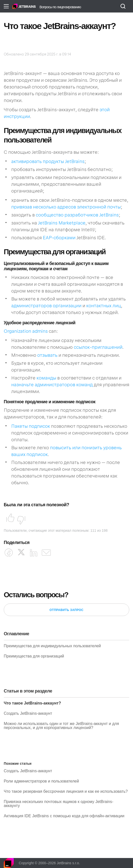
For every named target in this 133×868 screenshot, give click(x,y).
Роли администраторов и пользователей (41, 781)
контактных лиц (104, 306)
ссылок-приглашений (98, 347)
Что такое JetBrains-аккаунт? (32, 703)
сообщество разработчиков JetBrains (77, 215)
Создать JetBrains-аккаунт (28, 713)
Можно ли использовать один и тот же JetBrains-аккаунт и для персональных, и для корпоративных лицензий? (61, 726)
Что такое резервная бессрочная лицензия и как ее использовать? (66, 791)
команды (46, 378)
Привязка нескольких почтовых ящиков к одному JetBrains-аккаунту (58, 804)
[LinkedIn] (34, 553)
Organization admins (26, 331)
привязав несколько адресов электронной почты (66, 207)
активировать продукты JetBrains (48, 161)
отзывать (47, 355)
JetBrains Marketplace (62, 223)
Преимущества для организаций (34, 656)
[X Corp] (21, 552)
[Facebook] (9, 553)
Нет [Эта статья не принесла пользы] (20, 519)
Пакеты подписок (31, 426)
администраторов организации (46, 306)
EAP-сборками (59, 238)
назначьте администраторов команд (52, 385)
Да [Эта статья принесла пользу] (9, 519)
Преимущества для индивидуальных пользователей (52, 646)
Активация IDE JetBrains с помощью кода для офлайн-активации (64, 816)
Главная (24, 6)
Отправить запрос (66, 610)
